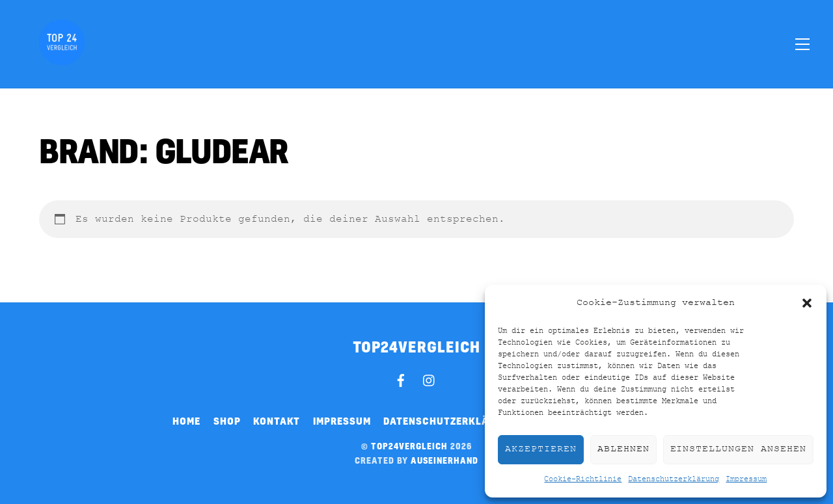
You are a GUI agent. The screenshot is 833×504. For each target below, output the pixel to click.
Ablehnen (623, 449)
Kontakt (277, 421)
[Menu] (802, 44)
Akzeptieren (541, 449)
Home (186, 421)
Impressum (746, 479)
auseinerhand (444, 460)
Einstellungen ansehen (738, 449)
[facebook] (401, 378)
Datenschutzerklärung (674, 479)
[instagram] (430, 378)
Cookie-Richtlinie (583, 479)
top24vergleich (409, 446)
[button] (807, 303)
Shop (227, 421)
